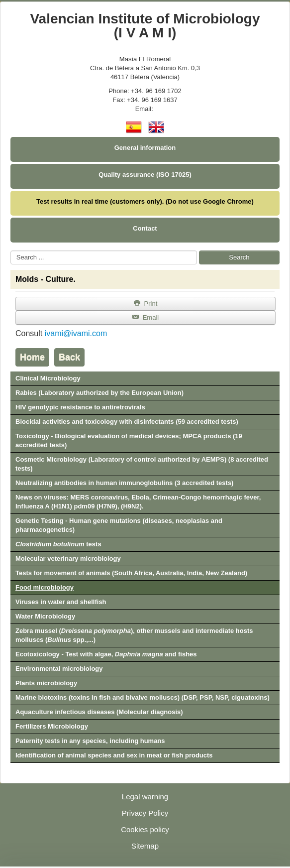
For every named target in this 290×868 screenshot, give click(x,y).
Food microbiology (45, 587)
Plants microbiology (46, 683)
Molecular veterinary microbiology (68, 558)
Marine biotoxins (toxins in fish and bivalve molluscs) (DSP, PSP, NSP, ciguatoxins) (143, 697)
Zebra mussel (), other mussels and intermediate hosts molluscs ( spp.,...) (134, 635)
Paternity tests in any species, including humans (90, 741)
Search (239, 257)
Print (146, 304)
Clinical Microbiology (48, 378)
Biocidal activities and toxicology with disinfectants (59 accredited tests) (127, 422)
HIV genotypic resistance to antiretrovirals (80, 407)
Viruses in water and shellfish (61, 602)
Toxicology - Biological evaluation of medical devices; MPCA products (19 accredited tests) (129, 440)
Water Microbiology (45, 616)
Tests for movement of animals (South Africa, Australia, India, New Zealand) (131, 573)
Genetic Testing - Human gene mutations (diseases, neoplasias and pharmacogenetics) (119, 525)
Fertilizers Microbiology (52, 726)
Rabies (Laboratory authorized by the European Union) (99, 393)
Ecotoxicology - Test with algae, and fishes (106, 654)
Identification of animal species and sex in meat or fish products (114, 755)
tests (58, 544)
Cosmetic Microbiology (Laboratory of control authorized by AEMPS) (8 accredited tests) (142, 464)
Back (69, 357)
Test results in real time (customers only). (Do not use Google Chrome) (145, 201)
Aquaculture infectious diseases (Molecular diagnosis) (99, 712)
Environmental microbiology (59, 669)
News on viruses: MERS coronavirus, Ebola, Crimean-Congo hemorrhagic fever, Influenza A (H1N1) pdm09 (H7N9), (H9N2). (138, 502)
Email (145, 317)
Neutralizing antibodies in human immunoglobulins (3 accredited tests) (124, 483)
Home (32, 357)
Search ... (11, 251)
